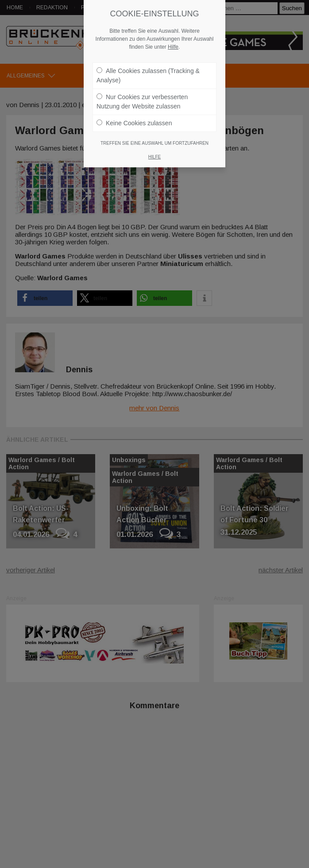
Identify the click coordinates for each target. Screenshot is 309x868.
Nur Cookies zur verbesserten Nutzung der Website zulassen (142, 101)
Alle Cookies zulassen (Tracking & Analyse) (148, 75)
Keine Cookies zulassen (134, 123)
